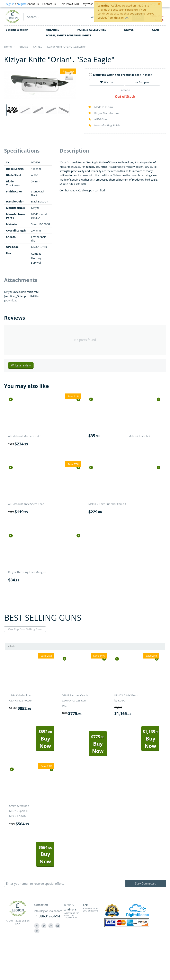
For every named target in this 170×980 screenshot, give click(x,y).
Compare (142, 82)
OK (127, 18)
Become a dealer (17, 30)
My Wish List (91, 4)
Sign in (10, 4)
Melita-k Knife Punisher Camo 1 (107, 504)
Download (11, 300)
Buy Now (45, 739)
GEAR (155, 30)
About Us (33, 4)
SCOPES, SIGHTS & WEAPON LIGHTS (68, 35)
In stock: (125, 90)
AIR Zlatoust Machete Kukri (25, 436)
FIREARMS (52, 30)
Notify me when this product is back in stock (121, 75)
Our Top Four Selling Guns (25, 629)
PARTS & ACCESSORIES (92, 30)
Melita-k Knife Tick (139, 436)
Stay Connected (146, 883)
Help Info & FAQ (69, 4)
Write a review (21, 365)
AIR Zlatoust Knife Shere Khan (26, 504)
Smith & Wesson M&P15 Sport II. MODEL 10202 (19, 811)
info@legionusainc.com (48, 911)
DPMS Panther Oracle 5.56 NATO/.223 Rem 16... (75, 700)
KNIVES (129, 30)
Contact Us (49, 4)
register (23, 4)
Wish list (107, 82)
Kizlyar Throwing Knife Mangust (27, 572)
